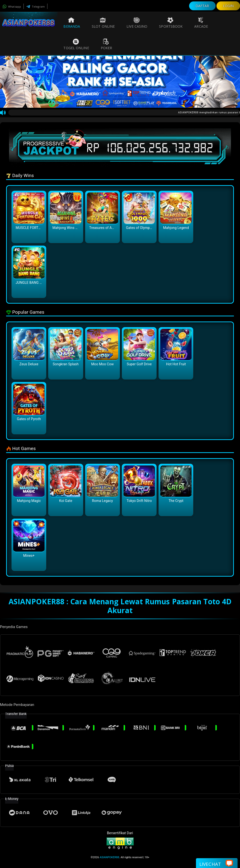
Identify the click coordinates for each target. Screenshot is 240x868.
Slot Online (103, 23)
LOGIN (228, 6)
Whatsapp (12, 6)
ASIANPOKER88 (109, 857)
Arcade (201, 23)
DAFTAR (202, 6)
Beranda (72, 23)
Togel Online (76, 44)
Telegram (35, 6)
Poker (107, 44)
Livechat (216, 864)
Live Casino (137, 23)
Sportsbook (171, 23)
